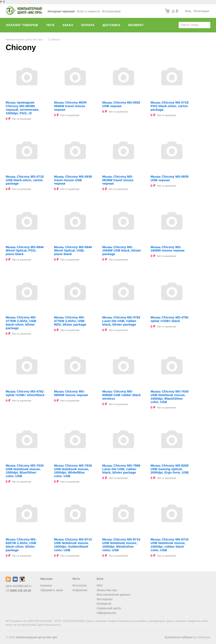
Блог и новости (88, 11)
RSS (100, 585)
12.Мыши (54, 40)
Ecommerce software (179, 637)
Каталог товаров (22, 25)
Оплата (88, 25)
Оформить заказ (52, 590)
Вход (188, 11)
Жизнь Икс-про (107, 590)
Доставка (111, 25)
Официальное (106, 613)
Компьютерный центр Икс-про (24, 40)
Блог (100, 579)
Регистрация (201, 11)
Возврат (136, 25)
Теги (50, 25)
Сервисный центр (109, 608)
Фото (76, 579)
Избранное (80, 590)
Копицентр (104, 604)
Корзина (46, 585)
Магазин (47, 579)
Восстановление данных (113, 595)
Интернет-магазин (61, 11)
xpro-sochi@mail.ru (18, 586)
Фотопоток (79, 585)
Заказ (68, 25)
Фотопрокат (105, 599)
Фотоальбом (111, 11)
